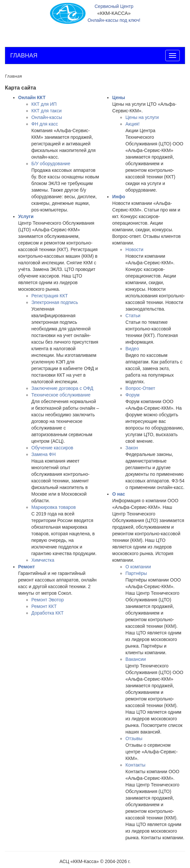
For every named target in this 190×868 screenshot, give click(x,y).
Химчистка (43, 560)
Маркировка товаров (54, 507)
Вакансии (136, 659)
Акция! (132, 124)
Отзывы (134, 738)
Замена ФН (44, 454)
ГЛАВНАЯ (24, 56)
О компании (138, 567)
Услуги (26, 216)
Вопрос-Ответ (140, 388)
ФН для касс (45, 124)
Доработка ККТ (47, 613)
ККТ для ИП (44, 104)
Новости (134, 249)
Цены (119, 97)
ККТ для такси (47, 111)
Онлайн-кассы (47, 117)
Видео (132, 349)
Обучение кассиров (52, 448)
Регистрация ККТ (50, 296)
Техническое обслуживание (61, 395)
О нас (119, 494)
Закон (132, 448)
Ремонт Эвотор (48, 600)
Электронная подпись (55, 302)
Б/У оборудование (51, 164)
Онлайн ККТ (32, 97)
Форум (132, 395)
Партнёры (136, 573)
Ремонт (27, 567)
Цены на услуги (142, 117)
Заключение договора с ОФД (62, 388)
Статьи (133, 316)
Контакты (135, 765)
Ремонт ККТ (44, 606)
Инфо (119, 197)
